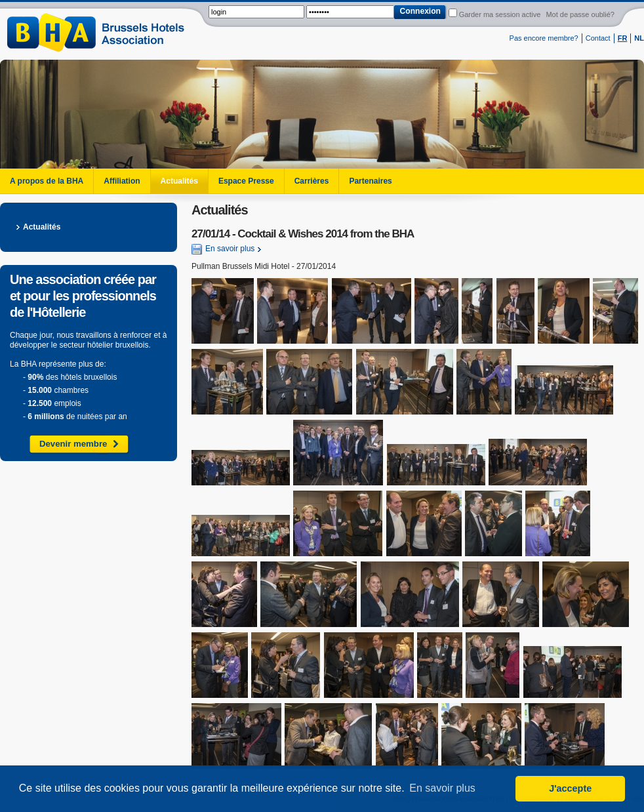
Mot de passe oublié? (580, 14)
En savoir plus (223, 249)
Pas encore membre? (544, 38)
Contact (598, 38)
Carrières (312, 181)
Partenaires (370, 181)
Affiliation (122, 181)
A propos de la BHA (47, 181)
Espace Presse (246, 181)
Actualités (179, 181)
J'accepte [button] (570, 788)
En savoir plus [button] (442, 788)
